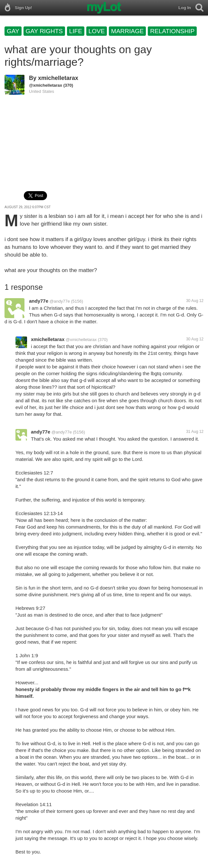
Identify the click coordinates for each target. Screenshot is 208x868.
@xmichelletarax (46, 85)
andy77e (39, 301)
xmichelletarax (58, 78)
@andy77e (60, 301)
